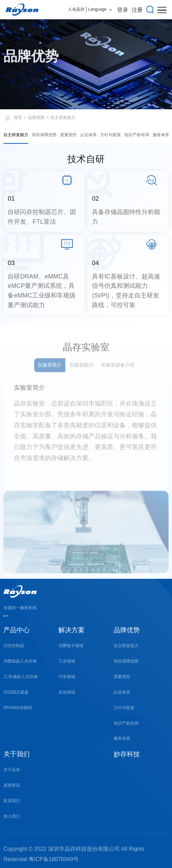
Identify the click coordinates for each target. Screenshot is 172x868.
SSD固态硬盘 (16, 692)
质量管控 (68, 135)
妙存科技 (127, 754)
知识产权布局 (137, 135)
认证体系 (88, 135)
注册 (137, 10)
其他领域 (67, 692)
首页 (18, 118)
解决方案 (71, 630)
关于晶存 (12, 770)
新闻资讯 (12, 785)
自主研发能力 (16, 135)
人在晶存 (76, 9)
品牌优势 (36, 118)
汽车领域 (67, 677)
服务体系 (161, 135)
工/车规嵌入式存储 (21, 677)
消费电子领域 (71, 646)
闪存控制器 (14, 646)
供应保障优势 (44, 135)
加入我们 (12, 816)
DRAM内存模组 (18, 708)
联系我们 (12, 801)
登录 (123, 10)
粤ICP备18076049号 (54, 859)
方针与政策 (111, 135)
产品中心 (17, 630)
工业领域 (67, 661)
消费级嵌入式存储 (20, 661)
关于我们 (17, 754)
